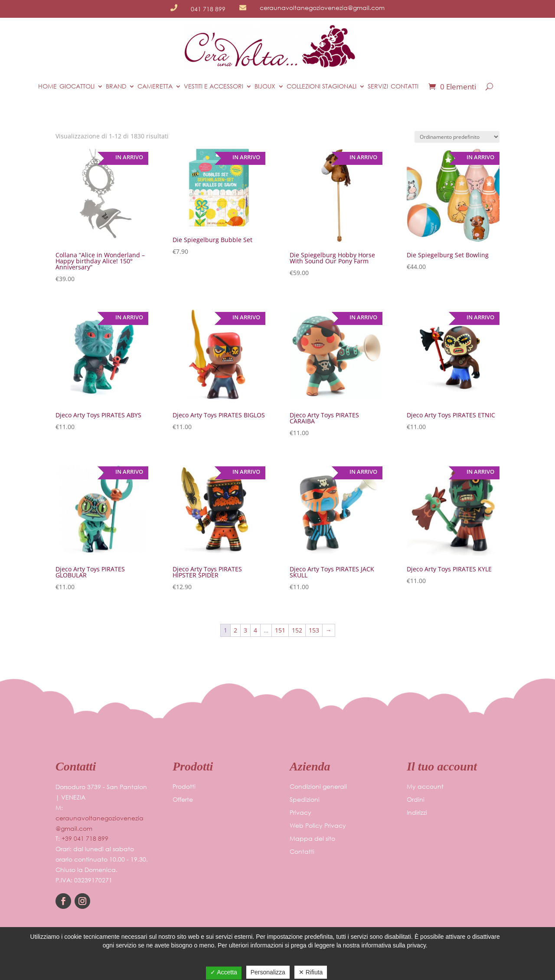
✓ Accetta (224, 972)
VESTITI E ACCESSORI (214, 86)
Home (47, 86)
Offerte (183, 800)
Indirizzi (417, 813)
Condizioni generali (318, 787)
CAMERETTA (155, 86)
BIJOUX (265, 86)
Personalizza (268, 972)
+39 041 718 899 (85, 838)
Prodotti (184, 787)
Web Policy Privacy (318, 826)
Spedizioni (305, 800)
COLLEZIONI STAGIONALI (322, 86)
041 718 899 (208, 9)
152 (297, 630)
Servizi (378, 86)
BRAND (116, 86)
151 (280, 630)
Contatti (405, 86)
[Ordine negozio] (457, 137)
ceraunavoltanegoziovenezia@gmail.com (322, 8)
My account (425, 787)
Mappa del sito (312, 839)
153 (314, 630)
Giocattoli (77, 86)
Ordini (416, 800)
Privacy (300, 813)
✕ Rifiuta (311, 972)
